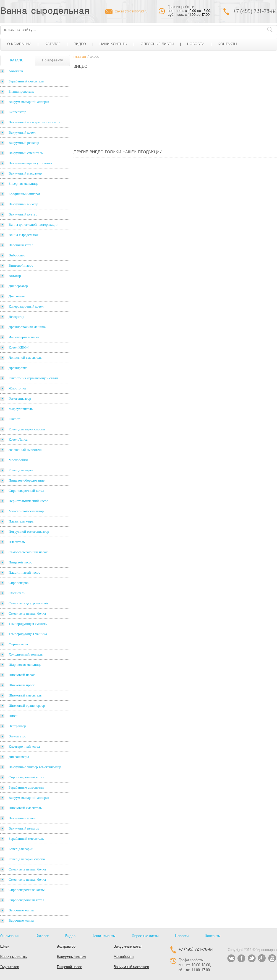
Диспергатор (18, 286)
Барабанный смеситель (26, 81)
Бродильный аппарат (24, 194)
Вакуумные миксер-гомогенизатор (35, 767)
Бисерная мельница (23, 184)
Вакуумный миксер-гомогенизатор (35, 122)
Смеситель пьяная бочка (27, 613)
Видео (80, 44)
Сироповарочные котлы (27, 890)
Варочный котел (21, 245)
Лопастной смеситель (25, 358)
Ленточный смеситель (25, 450)
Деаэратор (16, 317)
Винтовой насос (21, 265)
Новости (196, 44)
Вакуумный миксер (23, 204)
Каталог (53, 44)
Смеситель (17, 593)
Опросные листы (157, 44)
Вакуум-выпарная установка (30, 163)
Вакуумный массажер (25, 173)
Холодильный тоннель (26, 654)
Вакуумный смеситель (26, 153)
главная (80, 57)
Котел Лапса (18, 439)
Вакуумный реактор (24, 143)
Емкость (15, 419)
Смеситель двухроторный (28, 603)
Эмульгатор (17, 736)
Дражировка (18, 368)
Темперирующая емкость (28, 624)
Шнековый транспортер (27, 705)
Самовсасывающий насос (28, 552)
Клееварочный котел (24, 746)
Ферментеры (18, 644)
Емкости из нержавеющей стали (33, 378)
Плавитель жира (21, 521)
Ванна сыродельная (45, 12)
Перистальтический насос (28, 501)
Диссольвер (17, 296)
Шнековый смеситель (25, 695)
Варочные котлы (21, 910)
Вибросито (17, 255)
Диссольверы (19, 757)
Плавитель (17, 542)
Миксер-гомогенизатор (26, 511)
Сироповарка (19, 583)
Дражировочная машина (27, 327)
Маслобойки (18, 460)
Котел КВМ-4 (19, 347)
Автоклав (16, 71)
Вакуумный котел (22, 132)
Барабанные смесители (26, 787)
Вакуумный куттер (23, 214)
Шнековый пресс (22, 685)
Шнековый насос (22, 675)
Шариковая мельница (25, 665)
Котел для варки (21, 470)
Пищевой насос (20, 562)
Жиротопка (17, 388)
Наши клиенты (113, 44)
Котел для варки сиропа (27, 429)
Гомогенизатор (20, 398)
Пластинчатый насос (24, 572)
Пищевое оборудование (27, 480)
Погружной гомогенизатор (29, 531)
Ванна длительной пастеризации (33, 224)
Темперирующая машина (28, 634)
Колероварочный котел (26, 306)
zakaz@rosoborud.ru (131, 12)
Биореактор (17, 112)
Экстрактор (17, 726)
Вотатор (15, 276)
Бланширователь (21, 91)
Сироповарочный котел (26, 491)
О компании (19, 44)
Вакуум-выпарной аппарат (29, 102)
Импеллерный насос (24, 337)
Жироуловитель (21, 409)
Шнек (13, 716)
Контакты (227, 44)
